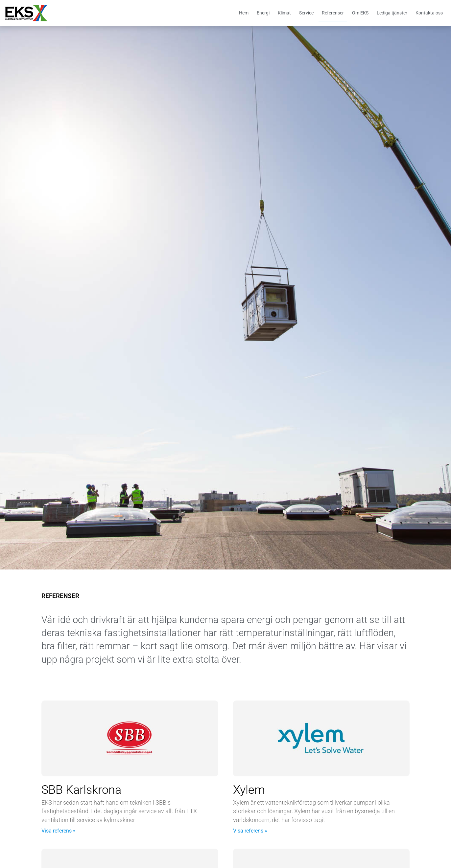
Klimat (284, 13)
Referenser (333, 13)
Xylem (249, 790)
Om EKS (360, 13)
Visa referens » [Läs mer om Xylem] (250, 831)
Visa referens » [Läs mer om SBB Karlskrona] (59, 831)
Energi (263, 13)
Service (306, 13)
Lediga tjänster (392, 13)
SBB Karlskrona (81, 790)
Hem (244, 13)
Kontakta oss (429, 13)
